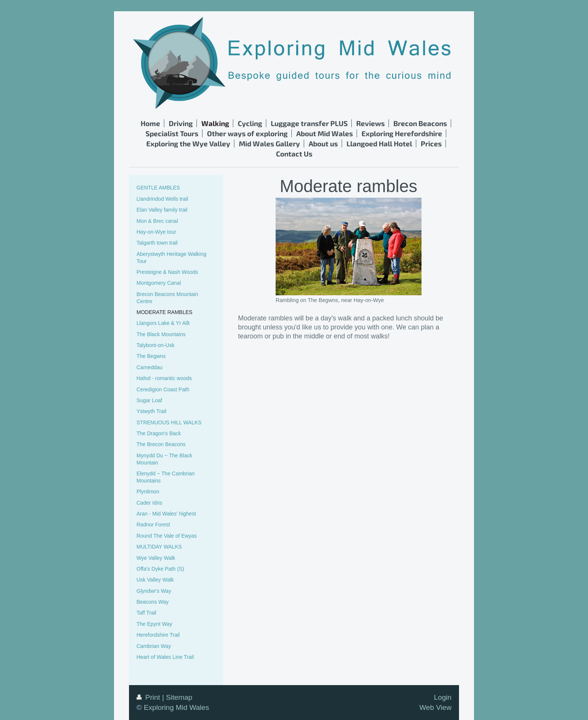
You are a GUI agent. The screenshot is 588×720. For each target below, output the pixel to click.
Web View (435, 707)
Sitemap (179, 697)
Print (149, 697)
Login (443, 697)
